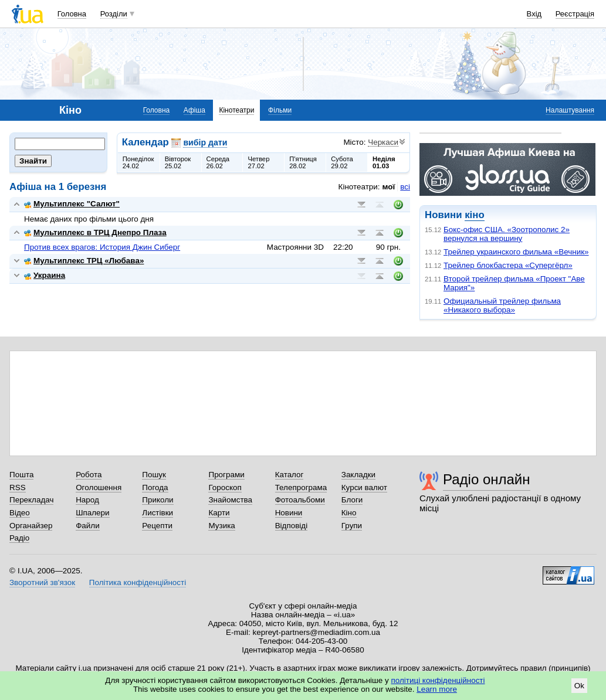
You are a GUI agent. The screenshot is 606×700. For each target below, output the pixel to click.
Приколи (158, 500)
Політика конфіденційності (138, 582)
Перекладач (31, 500)
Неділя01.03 (384, 162)
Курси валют (364, 487)
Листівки (158, 513)
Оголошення (99, 487)
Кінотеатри (236, 110)
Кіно (349, 513)
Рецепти (157, 526)
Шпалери (92, 513)
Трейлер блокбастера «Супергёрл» (508, 265)
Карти (219, 513)
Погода (155, 487)
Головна (72, 14)
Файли (88, 526)
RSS (18, 487)
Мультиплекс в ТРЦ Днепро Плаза (95, 232)
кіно (474, 215)
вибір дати (205, 142)
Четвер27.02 (258, 162)
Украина (45, 275)
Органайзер (31, 526)
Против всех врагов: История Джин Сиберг (102, 247)
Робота (89, 475)
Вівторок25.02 (178, 162)
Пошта (21, 475)
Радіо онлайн (487, 479)
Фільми (280, 110)
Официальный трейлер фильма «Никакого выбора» (502, 305)
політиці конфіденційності (438, 680)
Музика (221, 526)
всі (405, 187)
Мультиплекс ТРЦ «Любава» (84, 261)
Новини (289, 513)
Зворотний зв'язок (42, 582)
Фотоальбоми (300, 500)
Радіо (19, 538)
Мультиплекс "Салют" (72, 204)
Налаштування (570, 110)
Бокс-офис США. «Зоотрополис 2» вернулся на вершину (507, 234)
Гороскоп (225, 487)
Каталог (290, 475)
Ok (579, 686)
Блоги (352, 500)
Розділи (114, 14)
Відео (20, 513)
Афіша (194, 110)
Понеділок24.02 (138, 162)
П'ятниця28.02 (303, 162)
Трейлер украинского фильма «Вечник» (516, 252)
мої (389, 187)
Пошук (154, 475)
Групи (352, 526)
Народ (87, 500)
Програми (226, 475)
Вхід (534, 14)
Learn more (437, 689)
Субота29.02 (342, 162)
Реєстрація (575, 14)
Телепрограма (301, 487)
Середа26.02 (218, 162)
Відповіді (292, 526)
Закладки (358, 475)
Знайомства (230, 500)
